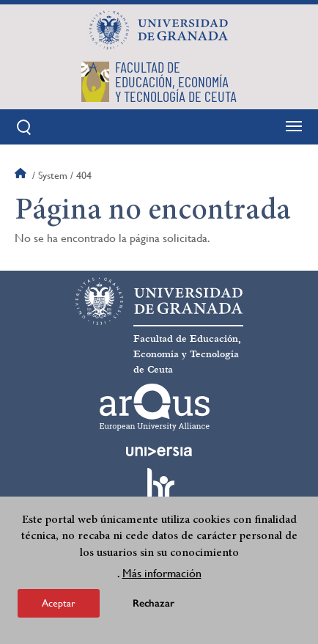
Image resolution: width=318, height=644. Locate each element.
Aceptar (59, 603)
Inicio (22, 175)
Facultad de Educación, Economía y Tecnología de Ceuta (187, 354)
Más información (162, 573)
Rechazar (154, 603)
